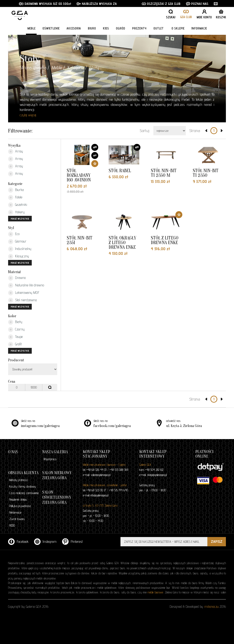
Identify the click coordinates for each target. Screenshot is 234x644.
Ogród (120, 28)
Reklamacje (15, 512)
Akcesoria (74, 28)
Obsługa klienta (23, 473)
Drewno (17, 278)
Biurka (16, 190)
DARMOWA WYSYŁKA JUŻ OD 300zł (45, 4)
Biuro (92, 28)
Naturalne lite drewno (26, 285)
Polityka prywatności (20, 506)
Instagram (45, 542)
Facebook (18, 542)
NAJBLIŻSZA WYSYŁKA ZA (97, 4)
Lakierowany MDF (24, 293)
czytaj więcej (28, 115)
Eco (14, 234)
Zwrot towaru (17, 519)
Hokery (16, 212)
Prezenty (139, 28)
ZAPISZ (217, 542)
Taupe (15, 337)
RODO (12, 525)
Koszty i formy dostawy (23, 486)
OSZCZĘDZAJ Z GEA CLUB (161, 4)
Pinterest (72, 542)
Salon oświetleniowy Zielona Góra (57, 497)
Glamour (17, 242)
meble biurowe (155, 592)
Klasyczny (19, 256)
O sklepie (178, 28)
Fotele (15, 197)
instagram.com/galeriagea (40, 426)
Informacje (199, 28)
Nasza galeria (55, 452)
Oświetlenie (51, 28)
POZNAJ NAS (197, 4)
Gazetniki (18, 205)
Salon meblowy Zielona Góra (57, 475)
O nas (13, 452)
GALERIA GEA (35, 14)
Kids (106, 28)
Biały (15, 322)
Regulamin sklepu (18, 499)
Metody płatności (18, 480)
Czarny (16, 330)
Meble (31, 28)
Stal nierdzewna (22, 300)
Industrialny (20, 249)
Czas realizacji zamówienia (24, 493)
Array (16, 152)
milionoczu (212, 607)
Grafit (15, 344)
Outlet (158, 28)
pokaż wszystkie (20, 219)
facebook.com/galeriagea (112, 426)
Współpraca (50, 459)
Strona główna (33, 68)
